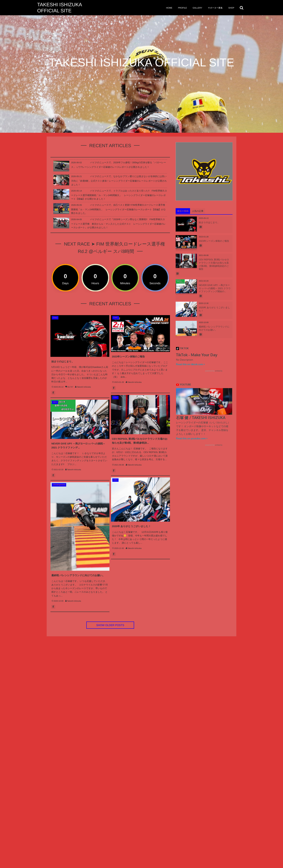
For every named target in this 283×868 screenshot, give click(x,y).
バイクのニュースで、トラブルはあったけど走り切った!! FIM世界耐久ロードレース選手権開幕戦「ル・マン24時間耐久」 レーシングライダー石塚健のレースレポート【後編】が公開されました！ (119, 195)
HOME (169, 8)
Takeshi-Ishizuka (84, 387)
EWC (116, 318)
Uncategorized (59, 485)
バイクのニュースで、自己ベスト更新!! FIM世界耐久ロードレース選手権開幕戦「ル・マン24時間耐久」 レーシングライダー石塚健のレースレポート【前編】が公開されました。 (118, 209)
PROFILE (182, 8)
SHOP (231, 8)
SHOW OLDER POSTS (110, 625)
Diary (55, 318)
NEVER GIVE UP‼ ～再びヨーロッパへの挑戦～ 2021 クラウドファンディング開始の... (215, 288)
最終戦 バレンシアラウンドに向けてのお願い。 (78, 575)
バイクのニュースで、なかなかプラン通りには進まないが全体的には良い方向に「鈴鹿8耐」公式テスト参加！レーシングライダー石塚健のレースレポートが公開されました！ (119, 180)
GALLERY (197, 8)
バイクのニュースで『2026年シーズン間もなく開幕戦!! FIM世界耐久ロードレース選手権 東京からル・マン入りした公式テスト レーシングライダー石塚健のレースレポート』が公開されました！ (118, 223)
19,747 (70, 387)
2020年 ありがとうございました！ (131, 526)
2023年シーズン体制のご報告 (128, 357)
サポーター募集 (215, 8)
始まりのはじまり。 (63, 361)
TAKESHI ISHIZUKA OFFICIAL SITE (59, 8)
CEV (115, 398)
